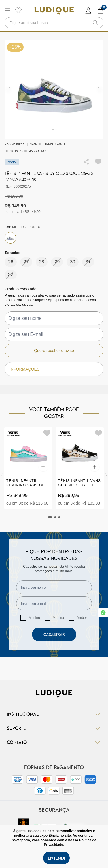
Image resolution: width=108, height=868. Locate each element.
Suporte (54, 728)
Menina (58, 618)
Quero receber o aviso (54, 351)
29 (57, 262)
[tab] (50, 517)
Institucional (54, 714)
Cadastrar (54, 634)
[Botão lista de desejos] (18, 10)
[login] (88, 10)
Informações (54, 369)
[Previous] (2, 475)
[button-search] (95, 23)
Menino (34, 618)
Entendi (56, 858)
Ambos (82, 618)
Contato (54, 742)
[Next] (106, 475)
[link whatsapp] (103, 613)
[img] (100, 90)
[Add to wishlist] (98, 162)
